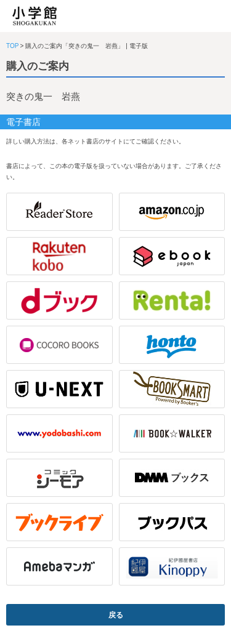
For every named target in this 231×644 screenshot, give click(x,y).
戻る (116, 615)
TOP (12, 46)
